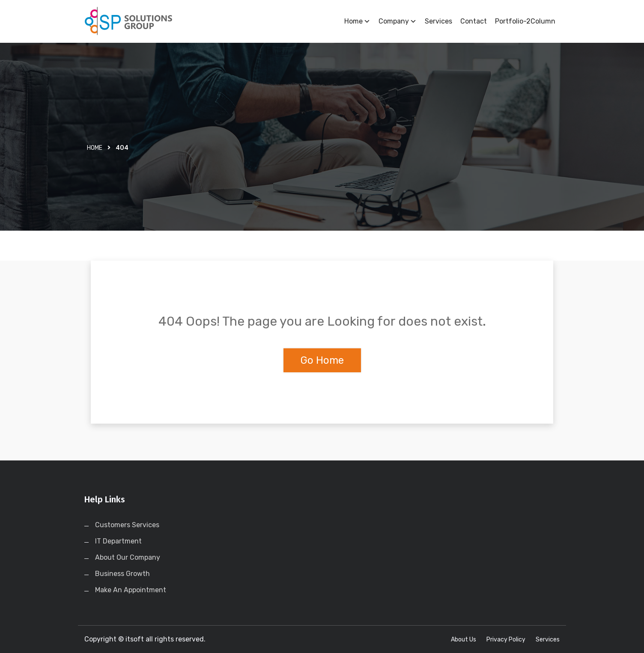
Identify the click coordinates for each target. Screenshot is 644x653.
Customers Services (127, 525)
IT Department (118, 541)
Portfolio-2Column (525, 21)
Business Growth (122, 574)
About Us (464, 640)
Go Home (322, 360)
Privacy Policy (506, 640)
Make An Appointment (131, 590)
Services (438, 21)
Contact (474, 21)
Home (357, 21)
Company (398, 21)
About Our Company (128, 557)
